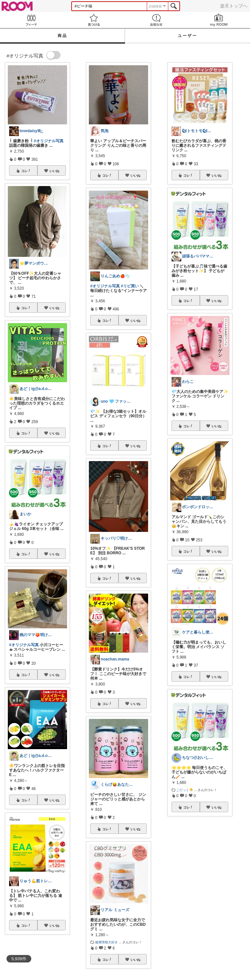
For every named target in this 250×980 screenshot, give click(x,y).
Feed (31, 20)
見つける (94, 20)
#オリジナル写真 (49, 141)
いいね (54, 171)
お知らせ (156, 20)
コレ (26, 171)
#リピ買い (130, 286)
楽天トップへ (234, 6)
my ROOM (219, 20)
